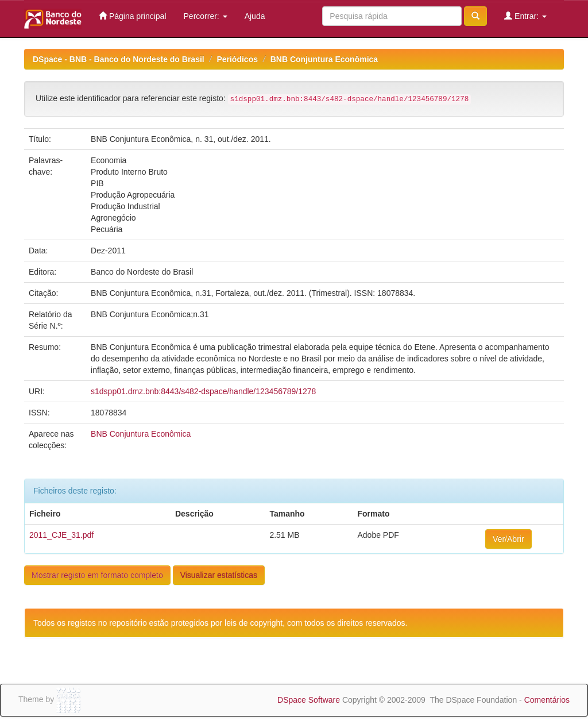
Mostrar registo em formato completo (97, 575)
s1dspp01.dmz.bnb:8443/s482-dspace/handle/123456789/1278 (203, 391)
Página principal (133, 16)
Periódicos (237, 59)
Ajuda (255, 16)
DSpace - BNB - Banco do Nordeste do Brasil (119, 59)
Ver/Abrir (508, 539)
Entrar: (525, 16)
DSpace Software (309, 700)
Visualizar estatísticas (219, 575)
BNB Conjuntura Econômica (324, 59)
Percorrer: (206, 16)
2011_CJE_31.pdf (61, 535)
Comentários (547, 700)
